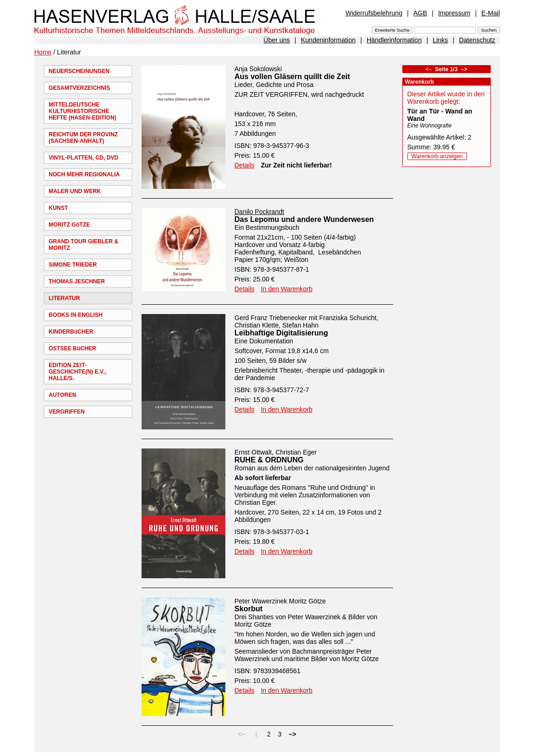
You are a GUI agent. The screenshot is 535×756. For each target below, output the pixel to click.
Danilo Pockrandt (260, 212)
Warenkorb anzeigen (437, 156)
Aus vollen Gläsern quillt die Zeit (292, 77)
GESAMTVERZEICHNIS (80, 88)
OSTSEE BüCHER (73, 348)
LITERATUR (64, 298)
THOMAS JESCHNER (77, 281)
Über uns (277, 40)
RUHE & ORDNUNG (269, 460)
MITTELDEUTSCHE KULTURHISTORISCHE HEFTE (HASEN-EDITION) (83, 111)
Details (245, 165)
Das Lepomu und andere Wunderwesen (304, 219)
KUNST (58, 208)
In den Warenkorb (287, 289)
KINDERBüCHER (71, 332)
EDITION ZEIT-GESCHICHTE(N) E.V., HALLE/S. (78, 372)
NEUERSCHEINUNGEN (79, 71)
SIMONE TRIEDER (73, 265)
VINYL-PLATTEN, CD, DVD (84, 158)
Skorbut (249, 609)
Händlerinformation (394, 40)
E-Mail (491, 13)
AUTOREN (63, 395)
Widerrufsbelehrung (374, 13)
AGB (420, 13)
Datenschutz (477, 40)
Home (43, 52)
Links (440, 40)
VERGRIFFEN (67, 412)
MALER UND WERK (75, 191)
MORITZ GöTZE (70, 225)
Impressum (454, 13)
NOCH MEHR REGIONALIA (85, 174)
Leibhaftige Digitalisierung (281, 333)
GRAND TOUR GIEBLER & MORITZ (84, 245)
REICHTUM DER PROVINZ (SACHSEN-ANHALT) (84, 138)
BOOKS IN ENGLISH (76, 315)
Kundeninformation (328, 40)
